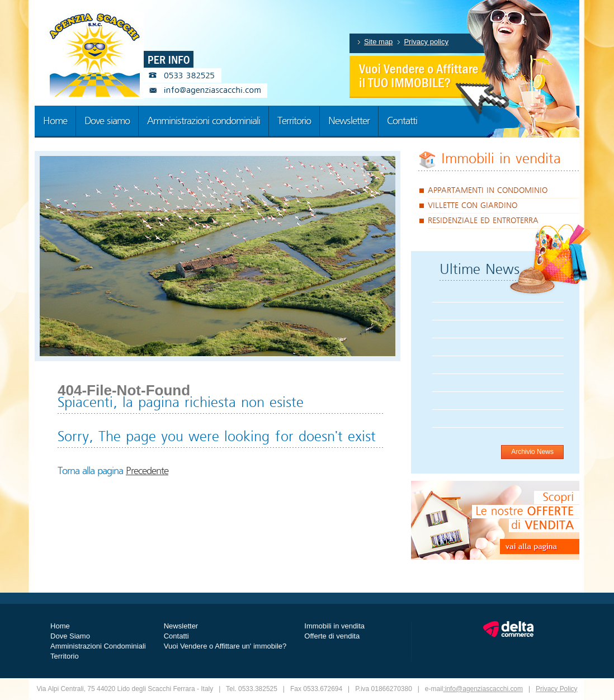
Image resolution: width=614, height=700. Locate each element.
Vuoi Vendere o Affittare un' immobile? (225, 646)
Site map (378, 42)
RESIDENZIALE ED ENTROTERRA (483, 221)
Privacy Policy (557, 689)
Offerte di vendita (332, 636)
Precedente (147, 471)
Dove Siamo (70, 636)
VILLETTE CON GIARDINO (473, 206)
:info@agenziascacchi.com (483, 689)
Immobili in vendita (501, 159)
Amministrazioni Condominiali (98, 646)
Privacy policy (426, 42)
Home (60, 626)
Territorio (65, 656)
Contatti (176, 636)
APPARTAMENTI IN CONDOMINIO (488, 191)
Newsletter (181, 626)
